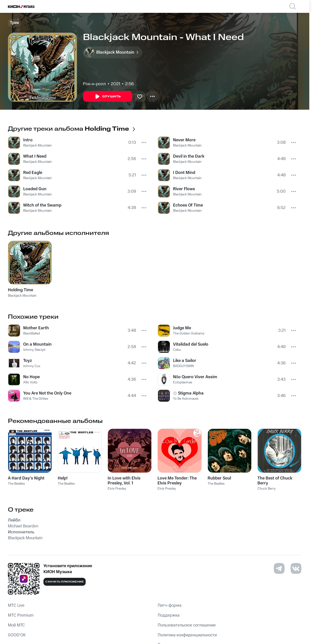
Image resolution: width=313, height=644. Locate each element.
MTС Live (16, 605)
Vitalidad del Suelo (191, 344)
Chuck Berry (267, 489)
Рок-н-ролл (94, 84)
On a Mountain (37, 344)
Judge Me (182, 328)
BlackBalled (32, 333)
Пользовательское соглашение (187, 625)
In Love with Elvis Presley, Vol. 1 (124, 481)
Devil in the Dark (189, 156)
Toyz (28, 361)
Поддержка (169, 615)
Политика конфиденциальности (187, 635)
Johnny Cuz (32, 366)
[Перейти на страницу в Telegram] (279, 568)
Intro (28, 140)
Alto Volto (30, 382)
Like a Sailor (185, 361)
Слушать (108, 97)
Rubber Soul (219, 478)
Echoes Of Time (188, 205)
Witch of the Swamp (42, 205)
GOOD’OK (17, 635)
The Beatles (16, 484)
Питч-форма (170, 605)
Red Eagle (33, 173)
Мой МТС (16, 625)
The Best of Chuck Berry (275, 481)
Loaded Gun (35, 189)
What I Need (35, 156)
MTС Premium (21, 615)
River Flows (184, 189)
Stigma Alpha (191, 393)
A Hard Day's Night (26, 478)
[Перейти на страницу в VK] (296, 568)
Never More (184, 140)
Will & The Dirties (36, 399)
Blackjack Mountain (38, 145)
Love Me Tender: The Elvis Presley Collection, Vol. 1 (177, 481)
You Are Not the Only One (47, 393)
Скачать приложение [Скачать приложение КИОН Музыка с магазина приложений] (65, 582)
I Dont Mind (184, 173)
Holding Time (20, 290)
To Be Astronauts (186, 399)
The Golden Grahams (189, 333)
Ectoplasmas (183, 382)
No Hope (31, 377)
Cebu (177, 350)
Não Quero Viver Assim (195, 377)
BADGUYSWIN (183, 366)
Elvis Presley (117, 489)
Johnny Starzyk (34, 350)
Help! (63, 478)
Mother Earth (36, 328)
